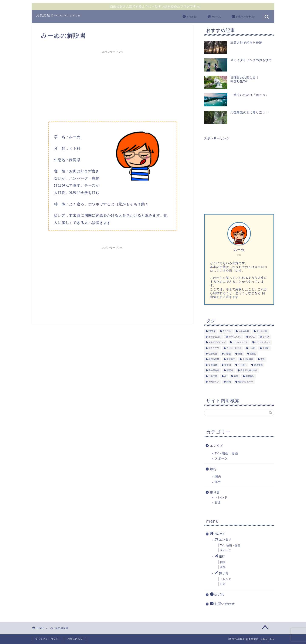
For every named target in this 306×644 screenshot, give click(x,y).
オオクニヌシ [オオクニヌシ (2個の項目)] (215, 337)
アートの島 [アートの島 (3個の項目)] (262, 331)
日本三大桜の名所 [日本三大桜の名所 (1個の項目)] (249, 371)
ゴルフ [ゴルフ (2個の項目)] (266, 337)
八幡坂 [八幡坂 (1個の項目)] (228, 354)
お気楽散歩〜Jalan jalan (58, 15)
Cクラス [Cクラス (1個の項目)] (227, 331)
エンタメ (217, 446)
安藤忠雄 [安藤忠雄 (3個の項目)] (213, 365)
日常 (218, 503)
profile (190, 17)
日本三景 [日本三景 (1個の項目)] (213, 376)
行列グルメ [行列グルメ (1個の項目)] (214, 382)
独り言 (215, 492)
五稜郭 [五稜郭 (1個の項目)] (266, 348)
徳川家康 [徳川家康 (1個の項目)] (258, 365)
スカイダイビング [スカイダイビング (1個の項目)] (217, 343)
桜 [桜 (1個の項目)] (225, 376)
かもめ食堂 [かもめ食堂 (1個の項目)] (244, 331)
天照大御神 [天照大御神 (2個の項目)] (248, 359)
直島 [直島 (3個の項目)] (236, 376)
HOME (217, 534)
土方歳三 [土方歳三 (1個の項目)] (231, 359)
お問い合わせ (243, 17)
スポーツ (221, 459)
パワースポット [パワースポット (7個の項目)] (263, 343)
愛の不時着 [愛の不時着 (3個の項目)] (214, 371)
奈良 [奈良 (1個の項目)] (263, 359)
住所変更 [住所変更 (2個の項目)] (213, 354)
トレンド (221, 497)
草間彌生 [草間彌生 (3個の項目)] (250, 376)
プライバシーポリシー (48, 639)
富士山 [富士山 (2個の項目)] (228, 365)
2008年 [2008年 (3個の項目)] (212, 331)
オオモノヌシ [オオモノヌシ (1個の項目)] (235, 337)
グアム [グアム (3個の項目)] (252, 337)
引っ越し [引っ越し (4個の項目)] (242, 365)
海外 (218, 482)
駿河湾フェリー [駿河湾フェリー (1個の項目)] (246, 382)
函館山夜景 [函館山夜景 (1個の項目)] (214, 359)
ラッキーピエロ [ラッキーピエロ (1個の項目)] (234, 348)
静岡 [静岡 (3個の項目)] (229, 382)
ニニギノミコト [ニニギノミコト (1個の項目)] (240, 343)
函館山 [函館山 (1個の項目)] (253, 354)
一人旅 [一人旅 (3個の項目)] (252, 348)
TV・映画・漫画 (226, 453)
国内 (218, 477)
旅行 (213, 469)
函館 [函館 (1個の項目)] (240, 354)
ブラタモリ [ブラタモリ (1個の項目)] (214, 348)
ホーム (214, 17)
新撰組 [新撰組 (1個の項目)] (230, 371)
